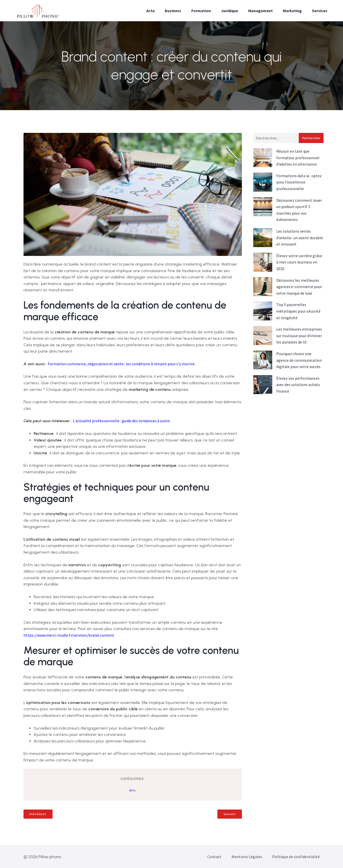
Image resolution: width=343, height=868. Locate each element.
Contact (214, 857)
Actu (151, 11)
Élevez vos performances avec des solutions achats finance (298, 385)
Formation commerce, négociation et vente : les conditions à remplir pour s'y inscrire (121, 364)
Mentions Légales (247, 857)
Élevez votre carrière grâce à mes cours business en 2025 (299, 262)
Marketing (292, 11)
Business (173, 11)
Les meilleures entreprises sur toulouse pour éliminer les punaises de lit (299, 336)
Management (260, 11)
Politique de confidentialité (296, 857)
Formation (201, 11)
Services (320, 11)
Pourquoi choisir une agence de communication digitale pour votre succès (299, 360)
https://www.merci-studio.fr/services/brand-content (69, 635)
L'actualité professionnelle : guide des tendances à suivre (121, 421)
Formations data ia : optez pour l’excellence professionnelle (299, 182)
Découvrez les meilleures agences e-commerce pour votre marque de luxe (299, 287)
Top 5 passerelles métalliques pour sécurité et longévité (298, 311)
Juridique (230, 11)
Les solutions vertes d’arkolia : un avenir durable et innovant (300, 238)
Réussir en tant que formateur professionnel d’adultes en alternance (298, 158)
